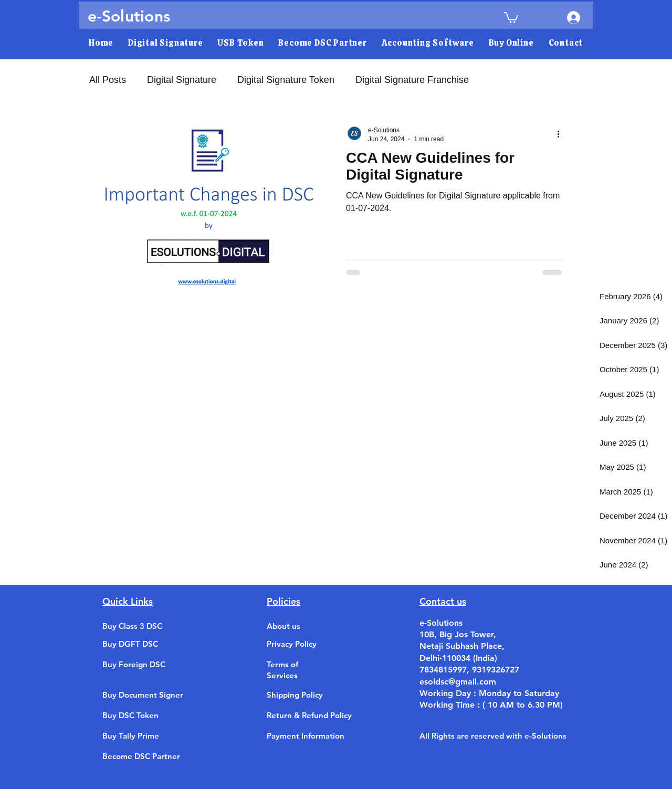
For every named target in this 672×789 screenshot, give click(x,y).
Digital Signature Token (286, 80)
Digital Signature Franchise (412, 80)
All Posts (108, 80)
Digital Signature (182, 80)
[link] (511, 17)
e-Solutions (129, 16)
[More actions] (562, 134)
